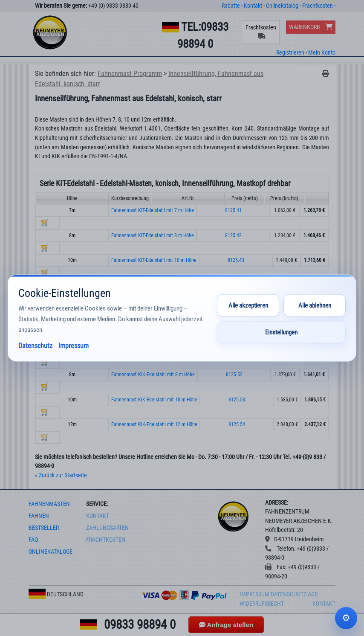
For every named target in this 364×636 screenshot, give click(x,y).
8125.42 (233, 235)
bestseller (44, 528)
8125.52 (234, 375)
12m (72, 424)
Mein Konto (322, 53)
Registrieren (290, 53)
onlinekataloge (51, 552)
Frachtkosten (318, 6)
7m (72, 210)
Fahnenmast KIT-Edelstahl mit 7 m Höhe (153, 210)
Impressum (254, 594)
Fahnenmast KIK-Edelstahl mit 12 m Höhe (154, 424)
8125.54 (237, 424)
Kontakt (253, 6)
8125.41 (233, 210)
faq (33, 540)
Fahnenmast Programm (130, 74)
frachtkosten (106, 540)
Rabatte (231, 6)
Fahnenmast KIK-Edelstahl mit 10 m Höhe (154, 400)
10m (72, 260)
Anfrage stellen (226, 625)
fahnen (39, 516)
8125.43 (236, 260)
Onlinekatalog (282, 6)
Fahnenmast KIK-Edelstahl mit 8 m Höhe (153, 375)
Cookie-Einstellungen (346, 618)
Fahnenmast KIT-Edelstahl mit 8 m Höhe (153, 235)
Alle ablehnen (315, 305)
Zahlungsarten (107, 528)
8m (72, 235)
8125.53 (237, 400)
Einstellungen (281, 332)
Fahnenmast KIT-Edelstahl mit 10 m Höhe (154, 260)
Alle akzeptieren (248, 305)
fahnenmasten (49, 504)
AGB (313, 594)
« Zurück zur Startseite (61, 475)
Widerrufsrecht (262, 604)
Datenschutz (289, 594)
